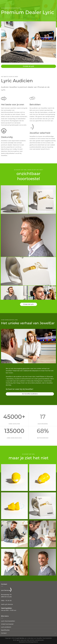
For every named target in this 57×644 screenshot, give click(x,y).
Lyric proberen (6, 627)
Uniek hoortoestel (7, 624)
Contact (4, 633)
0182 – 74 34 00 (6, 601)
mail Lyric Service (7, 604)
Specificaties (5, 630)
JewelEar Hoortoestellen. (44, 638)
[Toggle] (55, 633)
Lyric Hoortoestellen (8, 621)
